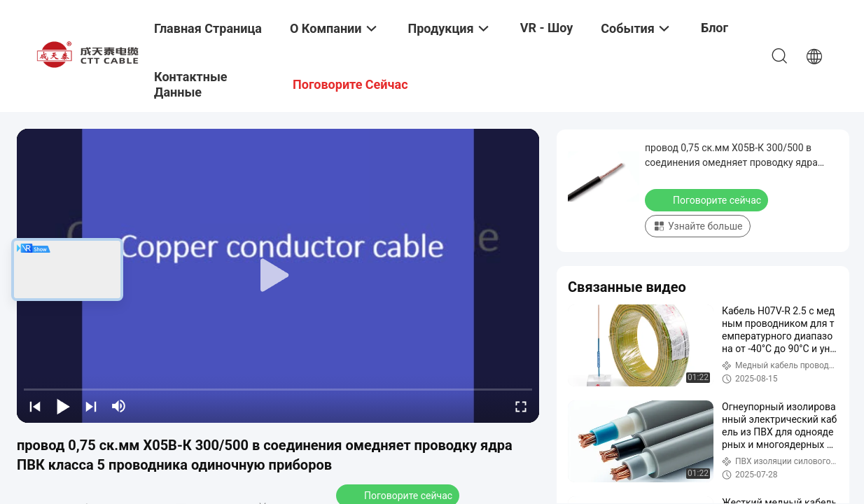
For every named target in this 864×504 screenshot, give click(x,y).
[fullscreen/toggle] (521, 406)
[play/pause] (63, 406)
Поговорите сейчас (708, 199)
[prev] (35, 406)
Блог (715, 28)
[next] (91, 406)
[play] (278, 276)
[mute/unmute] (119, 406)
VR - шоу (547, 28)
